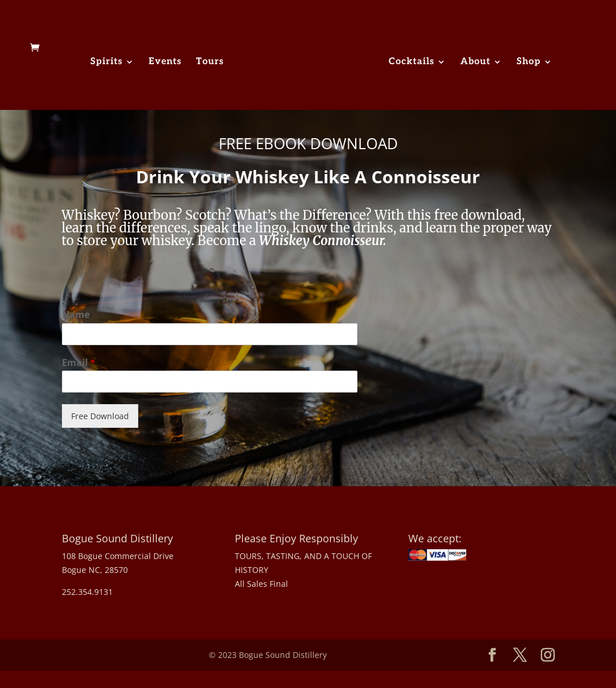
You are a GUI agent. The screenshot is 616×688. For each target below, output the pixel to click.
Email (79, 363)
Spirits (106, 62)
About (475, 62)
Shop (529, 62)
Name (76, 315)
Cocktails (412, 62)
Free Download (100, 416)
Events (165, 62)
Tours (210, 62)
